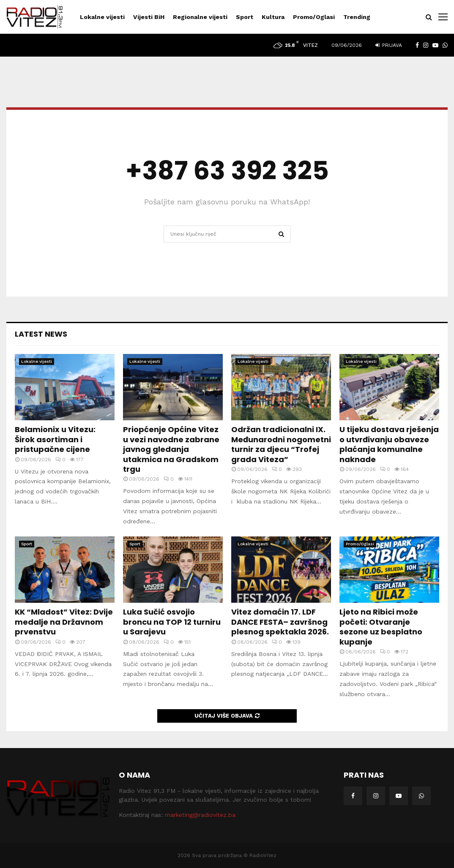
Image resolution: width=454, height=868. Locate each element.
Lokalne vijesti (102, 17)
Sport (245, 17)
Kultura (273, 17)
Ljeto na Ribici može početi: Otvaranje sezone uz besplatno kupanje (381, 627)
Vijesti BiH (149, 17)
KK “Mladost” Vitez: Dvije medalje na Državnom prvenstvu (64, 622)
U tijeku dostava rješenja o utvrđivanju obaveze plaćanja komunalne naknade (389, 444)
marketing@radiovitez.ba (200, 815)
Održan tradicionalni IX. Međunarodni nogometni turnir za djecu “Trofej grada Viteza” (281, 444)
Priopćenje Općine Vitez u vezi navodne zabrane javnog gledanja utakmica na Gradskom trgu (171, 449)
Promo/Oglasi (314, 17)
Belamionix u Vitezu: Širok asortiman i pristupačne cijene (55, 439)
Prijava (389, 45)
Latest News (41, 334)
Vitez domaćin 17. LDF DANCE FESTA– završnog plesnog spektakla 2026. (280, 622)
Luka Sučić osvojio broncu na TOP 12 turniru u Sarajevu (172, 622)
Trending (357, 17)
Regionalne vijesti (200, 17)
